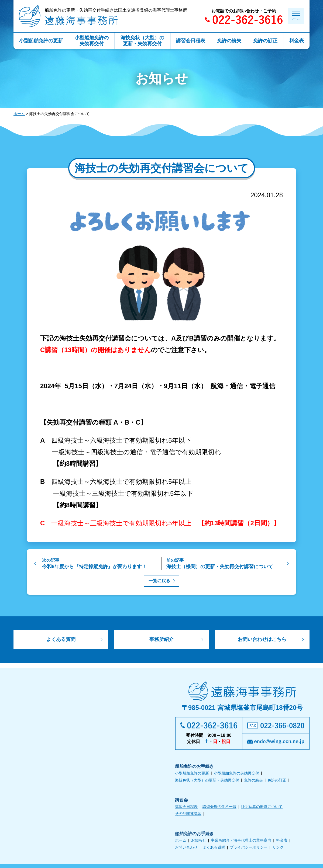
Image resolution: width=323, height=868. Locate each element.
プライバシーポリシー (249, 848)
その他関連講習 (188, 815)
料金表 (282, 841)
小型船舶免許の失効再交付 (236, 774)
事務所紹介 (161, 640)
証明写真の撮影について (262, 808)
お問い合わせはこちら (262, 640)
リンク (278, 848)
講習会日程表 (186, 808)
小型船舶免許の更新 (192, 774)
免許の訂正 (277, 781)
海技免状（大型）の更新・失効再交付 (207, 781)
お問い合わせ (186, 848)
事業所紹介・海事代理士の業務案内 (241, 841)
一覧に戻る (159, 581)
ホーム (19, 114)
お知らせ (199, 841)
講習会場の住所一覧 (219, 808)
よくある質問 (61, 640)
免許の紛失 (253, 781)
